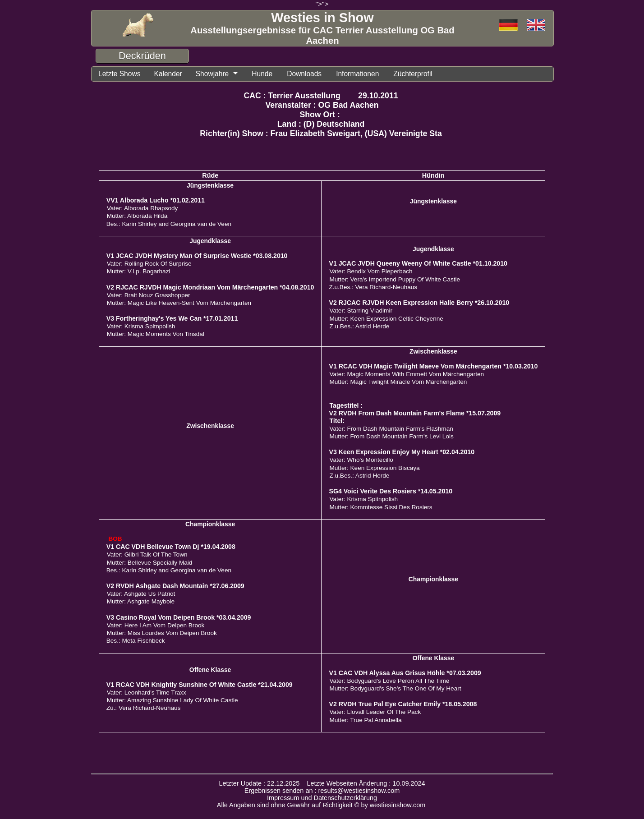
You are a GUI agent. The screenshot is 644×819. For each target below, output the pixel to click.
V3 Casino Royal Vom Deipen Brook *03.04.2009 (179, 617)
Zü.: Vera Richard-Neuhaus (144, 708)
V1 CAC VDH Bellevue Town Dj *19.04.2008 (171, 547)
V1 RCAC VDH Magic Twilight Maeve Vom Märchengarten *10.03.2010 (433, 366)
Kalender (168, 74)
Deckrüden (142, 56)
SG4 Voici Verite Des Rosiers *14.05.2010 (391, 491)
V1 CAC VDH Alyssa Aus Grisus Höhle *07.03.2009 (405, 673)
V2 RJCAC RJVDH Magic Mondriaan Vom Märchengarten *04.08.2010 (210, 287)
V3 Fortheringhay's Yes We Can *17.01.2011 (172, 318)
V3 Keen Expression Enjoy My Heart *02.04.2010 (402, 452)
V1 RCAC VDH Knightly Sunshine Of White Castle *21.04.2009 (200, 685)
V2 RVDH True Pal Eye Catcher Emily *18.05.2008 (403, 704)
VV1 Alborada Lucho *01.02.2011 (156, 200)
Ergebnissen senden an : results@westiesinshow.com (322, 791)
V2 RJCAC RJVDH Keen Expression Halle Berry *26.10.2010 (419, 303)
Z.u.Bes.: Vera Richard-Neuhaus (373, 287)
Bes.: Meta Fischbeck (136, 641)
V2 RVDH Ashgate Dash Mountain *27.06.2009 (175, 586)
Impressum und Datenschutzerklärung (322, 798)
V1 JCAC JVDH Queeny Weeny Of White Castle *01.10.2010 (418, 263)
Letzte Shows (119, 74)
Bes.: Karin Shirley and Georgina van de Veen (169, 224)
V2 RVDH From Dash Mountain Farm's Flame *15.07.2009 (415, 413)
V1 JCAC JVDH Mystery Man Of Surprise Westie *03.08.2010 (197, 256)
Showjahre (212, 74)
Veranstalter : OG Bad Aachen (322, 105)
